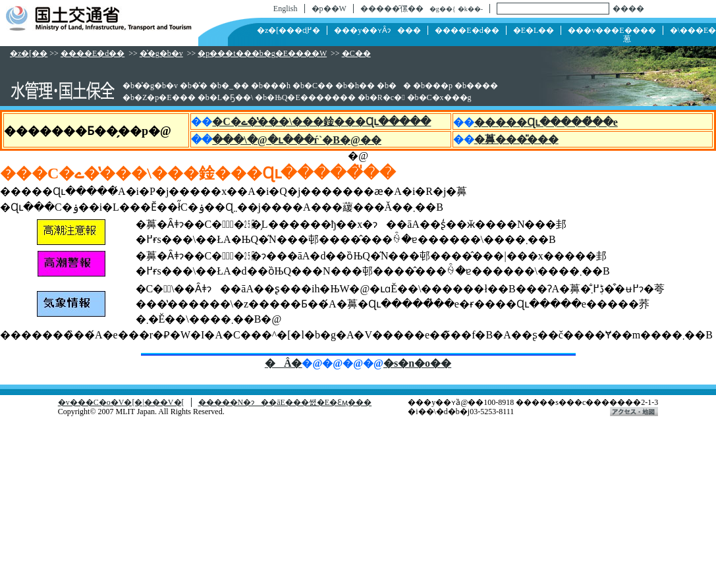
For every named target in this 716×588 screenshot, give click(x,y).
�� (400, 86)
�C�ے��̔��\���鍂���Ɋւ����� (321, 121)
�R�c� (387, 97)
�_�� (235, 86)
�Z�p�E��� (165, 97)
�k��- (470, 9)
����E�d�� (467, 30)
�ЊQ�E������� (311, 97)
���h (277, 86)
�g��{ (443, 9)
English (286, 9)
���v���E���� (612, 30)
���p (439, 86)
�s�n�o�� (417, 363)
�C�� (356, 53)
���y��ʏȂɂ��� (377, 30)
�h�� (361, 86)
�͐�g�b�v (161, 53)
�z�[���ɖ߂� (289, 30)
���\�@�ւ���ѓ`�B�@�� (296, 140)
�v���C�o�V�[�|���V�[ (121, 402)
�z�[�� (29, 53)
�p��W (329, 9)
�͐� (200, 86)
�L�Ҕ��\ (232, 97)
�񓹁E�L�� (534, 30)
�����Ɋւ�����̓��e (546, 122)
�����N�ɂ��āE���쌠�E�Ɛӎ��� (285, 402)
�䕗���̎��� (516, 139)
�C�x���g (445, 97)
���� (628, 9)
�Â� (284, 363)
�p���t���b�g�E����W (262, 53)
